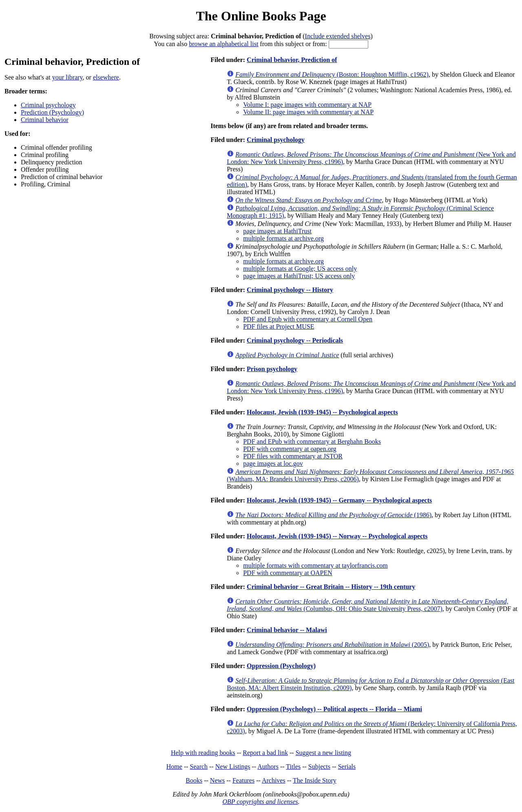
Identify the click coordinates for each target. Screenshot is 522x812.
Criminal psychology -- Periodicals (295, 340)
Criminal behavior (45, 120)
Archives (274, 780)
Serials (347, 767)
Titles (293, 767)
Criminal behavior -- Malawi (287, 630)
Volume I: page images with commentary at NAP (307, 105)
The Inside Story (315, 780)
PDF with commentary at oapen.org (290, 449)
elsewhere (106, 77)
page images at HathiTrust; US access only (299, 276)
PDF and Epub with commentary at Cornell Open (308, 319)
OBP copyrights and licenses (260, 802)
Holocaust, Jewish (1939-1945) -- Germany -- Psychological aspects (339, 500)
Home (174, 767)
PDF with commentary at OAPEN (288, 573)
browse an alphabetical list (223, 44)
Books (194, 780)
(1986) (333, 515)
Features (243, 780)
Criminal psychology (48, 105)
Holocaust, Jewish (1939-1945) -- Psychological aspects (322, 412)
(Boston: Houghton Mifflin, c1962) (332, 74)
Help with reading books (203, 753)
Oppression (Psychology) (281, 666)
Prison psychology (272, 369)
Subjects (319, 767)
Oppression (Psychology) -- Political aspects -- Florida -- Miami (334, 709)
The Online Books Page (261, 16)
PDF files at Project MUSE (279, 326)
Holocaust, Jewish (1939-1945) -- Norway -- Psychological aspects (337, 536)
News (217, 780)
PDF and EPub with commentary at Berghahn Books (312, 441)
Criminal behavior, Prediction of (292, 60)
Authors (268, 767)
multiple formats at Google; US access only (300, 269)
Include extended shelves (338, 36)
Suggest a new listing (323, 753)
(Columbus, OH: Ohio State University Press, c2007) (367, 605)
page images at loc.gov (273, 464)
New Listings (233, 767)
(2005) (332, 645)
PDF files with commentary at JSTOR (293, 456)
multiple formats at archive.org (283, 238)
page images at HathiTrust (277, 231)
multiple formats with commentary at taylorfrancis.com (315, 565)
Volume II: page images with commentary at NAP (308, 112)
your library (67, 77)
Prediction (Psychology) (52, 112)
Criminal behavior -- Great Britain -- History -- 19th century (331, 587)
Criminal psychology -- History (290, 290)
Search (199, 767)
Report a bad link (265, 753)
